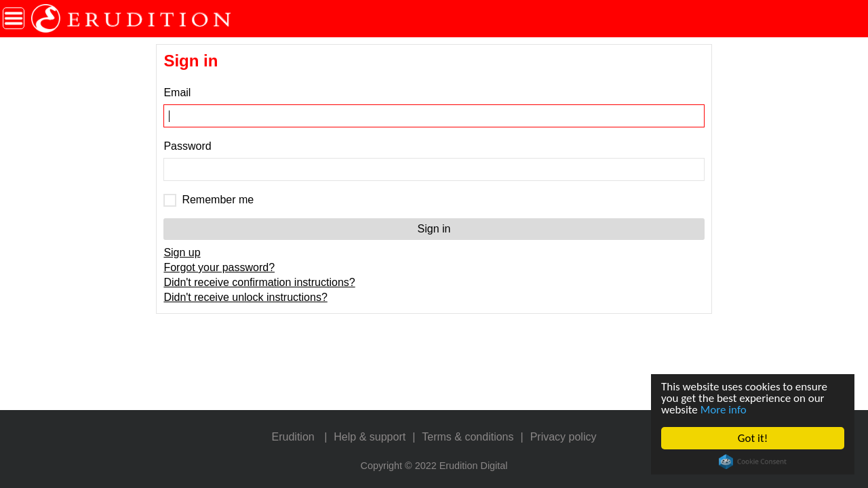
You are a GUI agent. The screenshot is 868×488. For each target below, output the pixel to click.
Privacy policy (564, 437)
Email (177, 93)
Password (187, 146)
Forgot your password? (219, 267)
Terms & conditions (468, 437)
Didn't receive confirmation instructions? (259, 282)
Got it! (753, 438)
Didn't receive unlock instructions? (245, 297)
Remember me (218, 200)
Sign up (182, 252)
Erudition (293, 437)
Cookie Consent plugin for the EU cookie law (753, 462)
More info (724, 410)
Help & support (370, 437)
